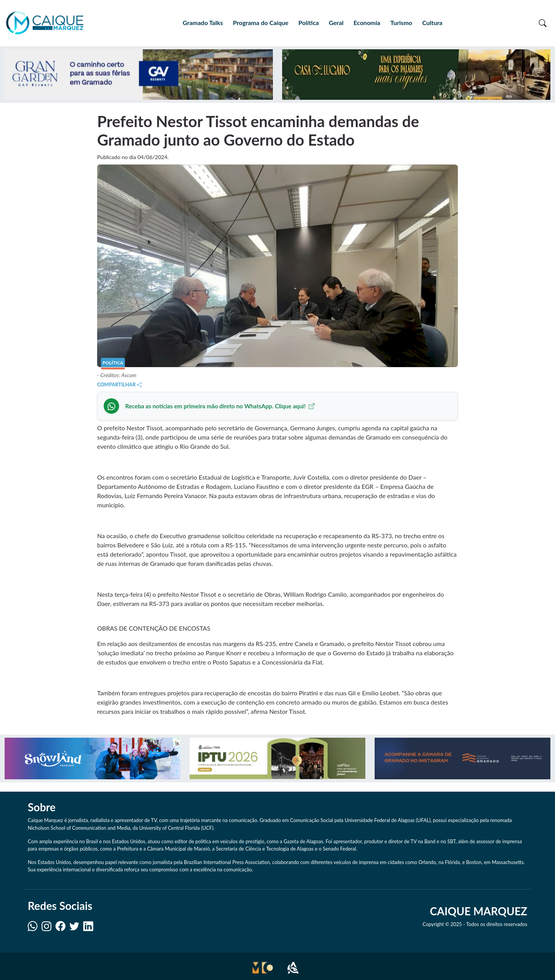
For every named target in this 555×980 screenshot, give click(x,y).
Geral (336, 23)
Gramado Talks (203, 23)
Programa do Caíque (261, 23)
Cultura (432, 23)
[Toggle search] (543, 23)
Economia (367, 23)
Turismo (401, 23)
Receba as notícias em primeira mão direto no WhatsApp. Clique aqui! (220, 406)
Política (309, 23)
